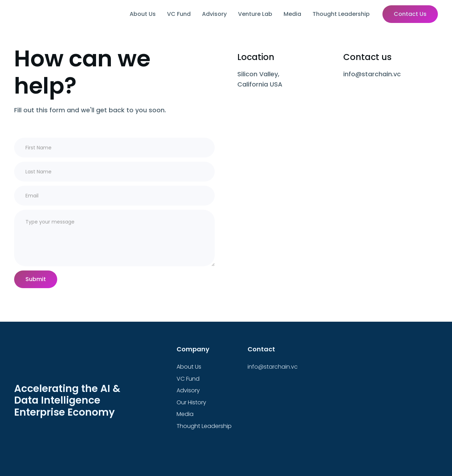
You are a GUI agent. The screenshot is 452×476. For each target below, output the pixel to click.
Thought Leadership (341, 14)
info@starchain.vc (273, 367)
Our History (191, 402)
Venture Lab (255, 14)
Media (292, 14)
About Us (143, 14)
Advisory (214, 14)
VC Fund (179, 14)
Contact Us (410, 14)
